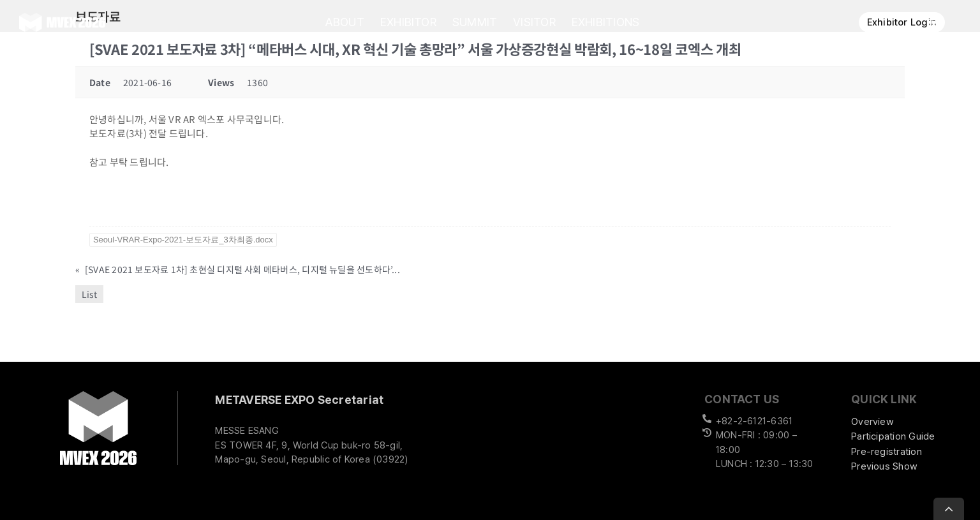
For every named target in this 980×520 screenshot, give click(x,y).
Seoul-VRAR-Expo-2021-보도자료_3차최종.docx (183, 240)
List (89, 294)
